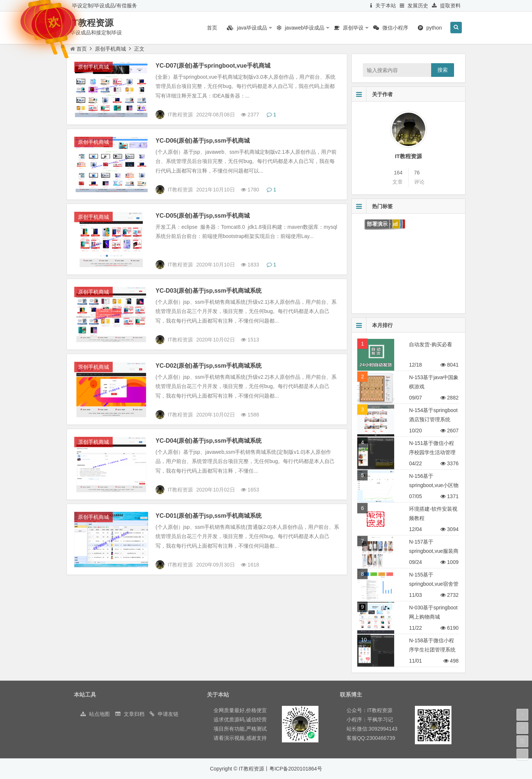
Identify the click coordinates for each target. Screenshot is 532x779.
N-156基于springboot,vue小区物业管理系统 (434, 485)
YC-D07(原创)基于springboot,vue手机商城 (213, 66)
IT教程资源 (92, 23)
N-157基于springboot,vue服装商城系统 (434, 551)
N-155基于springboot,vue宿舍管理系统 (434, 584)
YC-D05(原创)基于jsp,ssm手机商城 (203, 216)
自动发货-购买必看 (431, 344)
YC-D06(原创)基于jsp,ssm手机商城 (203, 141)
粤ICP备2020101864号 (296, 769)
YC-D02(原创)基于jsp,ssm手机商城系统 (209, 366)
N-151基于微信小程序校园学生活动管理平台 (432, 452)
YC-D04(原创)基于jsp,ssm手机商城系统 (209, 441)
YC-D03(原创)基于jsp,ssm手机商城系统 (209, 291)
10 (364, 640)
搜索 (443, 70)
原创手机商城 (110, 49)
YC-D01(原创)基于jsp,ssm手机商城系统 (209, 516)
